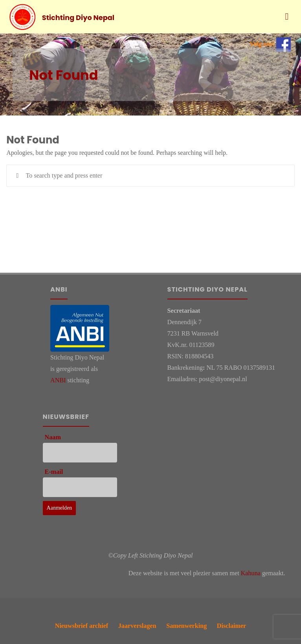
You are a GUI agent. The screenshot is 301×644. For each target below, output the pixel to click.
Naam (53, 437)
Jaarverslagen (137, 626)
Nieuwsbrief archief (82, 626)
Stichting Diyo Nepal (78, 17)
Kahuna (251, 573)
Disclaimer (231, 626)
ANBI (58, 380)
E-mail (54, 472)
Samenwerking (186, 626)
